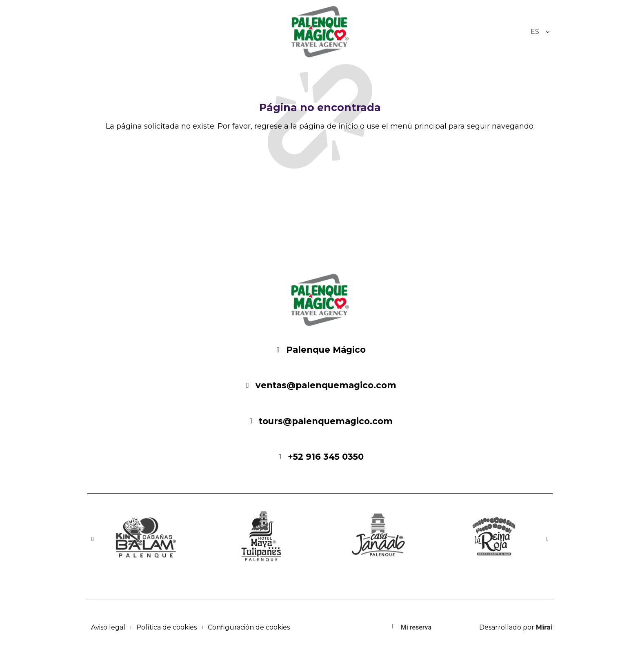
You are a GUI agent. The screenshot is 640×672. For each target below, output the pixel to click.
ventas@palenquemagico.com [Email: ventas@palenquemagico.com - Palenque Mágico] (326, 385)
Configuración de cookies (249, 627)
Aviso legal (108, 627)
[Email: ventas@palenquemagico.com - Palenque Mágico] (248, 385)
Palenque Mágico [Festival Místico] (326, 350)
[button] (92, 539)
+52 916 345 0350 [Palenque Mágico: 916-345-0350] (326, 457)
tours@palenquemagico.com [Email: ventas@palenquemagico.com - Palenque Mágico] (326, 421)
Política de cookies (167, 627)
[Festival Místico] (278, 350)
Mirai (544, 627)
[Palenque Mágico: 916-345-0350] (280, 457)
